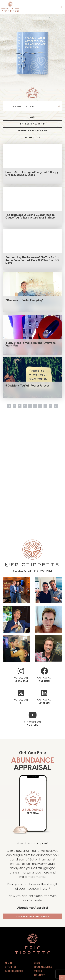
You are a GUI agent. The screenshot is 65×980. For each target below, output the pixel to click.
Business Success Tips (32, 131)
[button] (62, 7)
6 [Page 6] (41, 409)
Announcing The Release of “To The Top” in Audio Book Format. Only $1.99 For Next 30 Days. (32, 261)
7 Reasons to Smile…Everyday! (24, 301)
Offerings (11, 978)
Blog (37, 974)
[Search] (59, 106)
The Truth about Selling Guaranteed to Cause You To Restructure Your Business (30, 216)
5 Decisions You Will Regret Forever (27, 387)
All (32, 117)
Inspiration (33, 137)
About (8, 974)
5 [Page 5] (35, 409)
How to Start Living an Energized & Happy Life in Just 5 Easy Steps (32, 174)
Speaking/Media (43, 978)
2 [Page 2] (18, 409)
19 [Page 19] (53, 409)
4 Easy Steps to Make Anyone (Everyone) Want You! (31, 345)
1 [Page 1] (12, 409)
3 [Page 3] (24, 409)
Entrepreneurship (33, 124)
